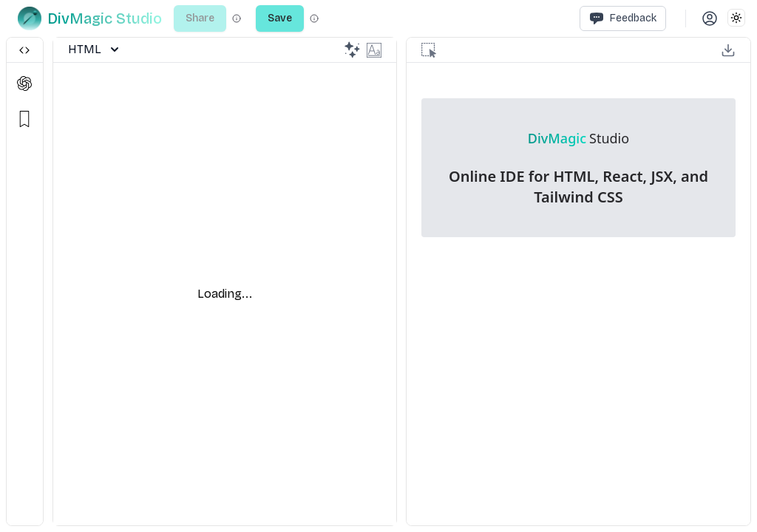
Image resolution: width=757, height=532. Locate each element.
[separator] (48, 282)
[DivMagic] (90, 18)
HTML (94, 50)
